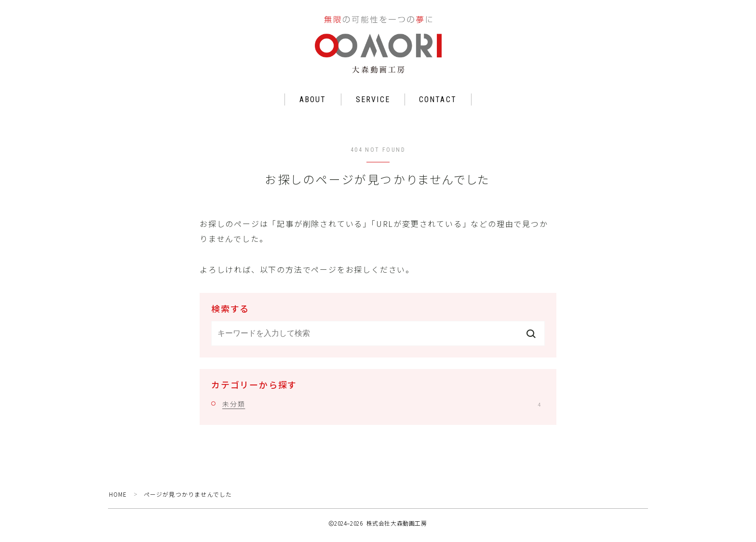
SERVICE (373, 105)
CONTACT (438, 105)
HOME (118, 499)
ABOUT (313, 105)
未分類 (381, 409)
